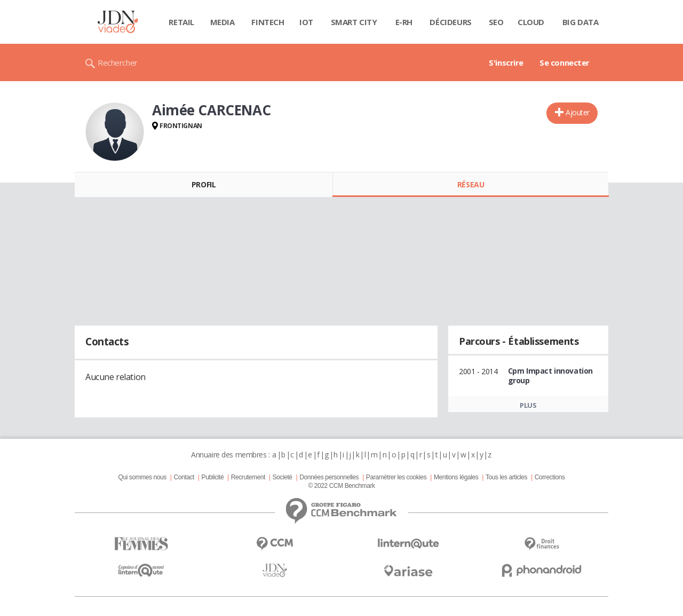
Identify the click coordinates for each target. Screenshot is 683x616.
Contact (184, 477)
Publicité (213, 477)
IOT (306, 22)
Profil (204, 184)
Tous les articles (506, 477)
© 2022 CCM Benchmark (341, 486)
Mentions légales (456, 477)
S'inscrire (506, 62)
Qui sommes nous (142, 477)
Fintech (268, 22)
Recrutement (248, 477)
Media (223, 22)
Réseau (471, 184)
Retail (181, 22)
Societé (282, 477)
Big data (581, 22)
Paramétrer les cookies (396, 477)
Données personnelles (329, 477)
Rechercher (118, 62)
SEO (496, 22)
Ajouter (578, 112)
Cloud (531, 22)
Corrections (550, 477)
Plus (528, 405)
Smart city (354, 22)
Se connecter (565, 62)
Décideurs (450, 22)
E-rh (404, 22)
